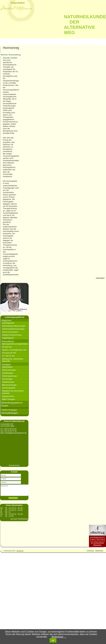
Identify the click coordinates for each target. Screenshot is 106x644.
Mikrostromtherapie (9, 385)
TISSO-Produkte (9, 410)
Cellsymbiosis (7, 367)
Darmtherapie (7, 379)
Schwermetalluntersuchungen (13, 329)
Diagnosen (6, 320)
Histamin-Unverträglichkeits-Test (14, 350)
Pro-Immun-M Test (9, 353)
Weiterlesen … (59, 637)
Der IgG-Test (7, 347)
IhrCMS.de (20, 551)
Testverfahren (8, 341)
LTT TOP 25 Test (8, 356)
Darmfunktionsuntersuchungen (14, 326)
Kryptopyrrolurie (8, 396)
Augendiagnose (8, 338)
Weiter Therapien (9, 399)
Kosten (5, 406)
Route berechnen (14, 465)
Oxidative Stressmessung (12, 335)
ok (53, 640)
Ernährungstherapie (9, 376)
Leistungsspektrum (15, 317)
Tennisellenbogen (10, 413)
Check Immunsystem (10, 332)
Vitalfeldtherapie (8, 382)
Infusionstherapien (9, 370)
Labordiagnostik (8, 323)
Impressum (90, 551)
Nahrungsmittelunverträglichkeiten (15, 344)
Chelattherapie (8, 373)
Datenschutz (99, 551)
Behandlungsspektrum (12, 403)
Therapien (6, 364)
